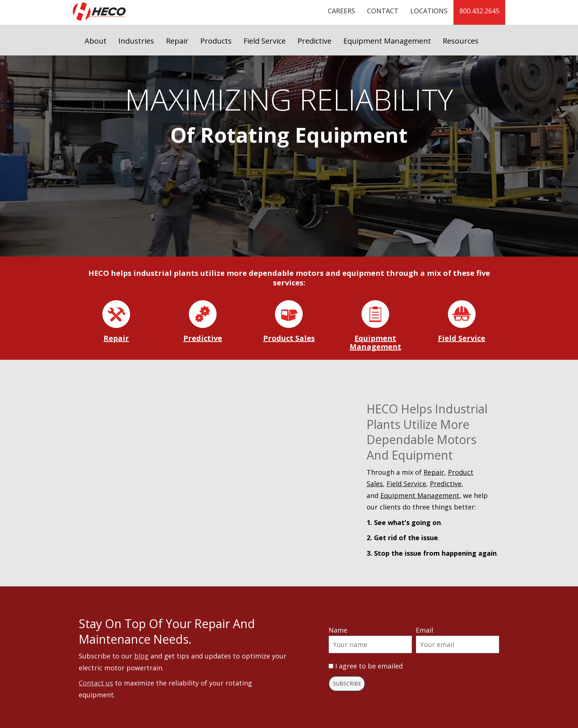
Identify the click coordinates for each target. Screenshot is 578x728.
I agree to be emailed (369, 666)
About (96, 41)
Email (424, 630)
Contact (383, 11)
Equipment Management (387, 41)
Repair (177, 41)
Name (338, 630)
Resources (461, 41)
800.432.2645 (479, 11)
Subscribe (347, 683)
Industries (136, 41)
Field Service (265, 41)
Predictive (314, 41)
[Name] (370, 644)
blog (141, 656)
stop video (557, 248)
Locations (429, 11)
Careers (341, 11)
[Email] (458, 644)
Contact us (96, 683)
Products (216, 41)
